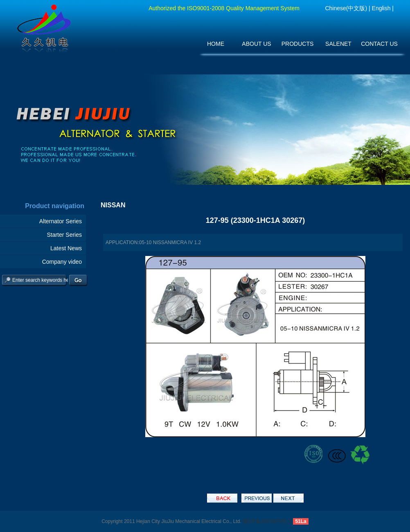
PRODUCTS (298, 44)
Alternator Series (61, 221)
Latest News (66, 248)
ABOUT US (256, 44)
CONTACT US (379, 44)
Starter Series (64, 235)
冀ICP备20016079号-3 (267, 521)
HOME (216, 44)
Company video (62, 262)
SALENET (338, 44)
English (381, 8)
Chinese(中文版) (346, 8)
